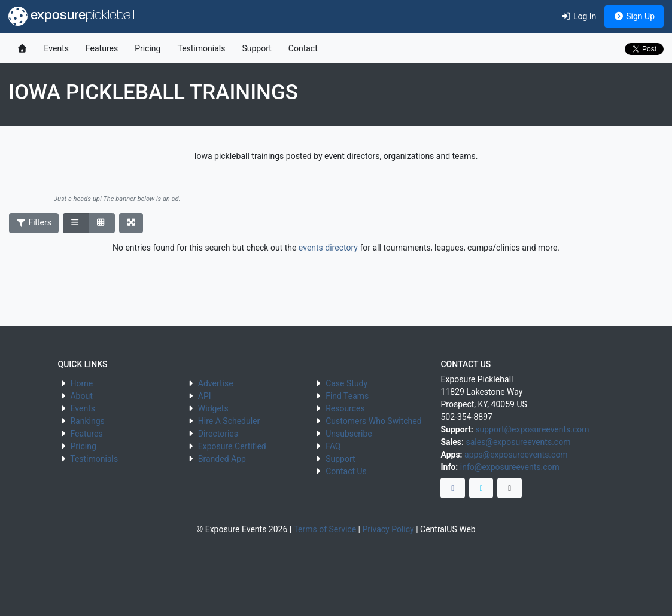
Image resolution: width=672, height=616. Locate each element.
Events (57, 48)
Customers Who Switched (373, 421)
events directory (328, 248)
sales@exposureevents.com (518, 442)
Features (102, 48)
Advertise (216, 383)
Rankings (87, 421)
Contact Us (346, 471)
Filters (34, 222)
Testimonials (201, 48)
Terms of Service (325, 529)
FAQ (333, 446)
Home (81, 383)
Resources (345, 408)
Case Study (346, 383)
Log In (578, 16)
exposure (72, 16)
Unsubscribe (349, 434)
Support (256, 48)
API (205, 396)
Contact (303, 48)
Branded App (222, 459)
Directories (218, 434)
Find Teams (347, 396)
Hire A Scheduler (229, 421)
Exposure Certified (232, 446)
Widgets (213, 408)
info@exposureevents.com (510, 467)
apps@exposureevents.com (516, 455)
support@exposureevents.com (532, 429)
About (81, 396)
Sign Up (634, 16)
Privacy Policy (388, 529)
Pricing (148, 48)
